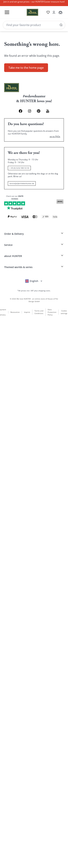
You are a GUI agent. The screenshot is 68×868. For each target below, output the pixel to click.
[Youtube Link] (48, 111)
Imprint (27, 312)
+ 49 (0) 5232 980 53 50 (19, 168)
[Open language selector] (34, 281)
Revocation (15, 312)
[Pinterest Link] (39, 111)
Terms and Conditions (39, 312)
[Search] (34, 25)
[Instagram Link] (30, 111)
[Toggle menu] (7, 12)
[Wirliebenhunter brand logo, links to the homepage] (28, 12)
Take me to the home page (26, 68)
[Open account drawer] (54, 12)
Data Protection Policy (52, 312)
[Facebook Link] (21, 111)
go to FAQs (55, 137)
